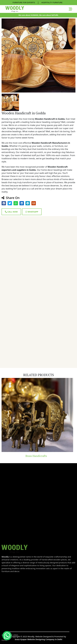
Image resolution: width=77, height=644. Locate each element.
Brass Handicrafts (38, 456)
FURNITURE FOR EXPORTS (24, 3)
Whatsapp (32, 212)
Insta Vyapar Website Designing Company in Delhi (38, 639)
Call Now (11, 212)
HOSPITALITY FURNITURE (52, 3)
